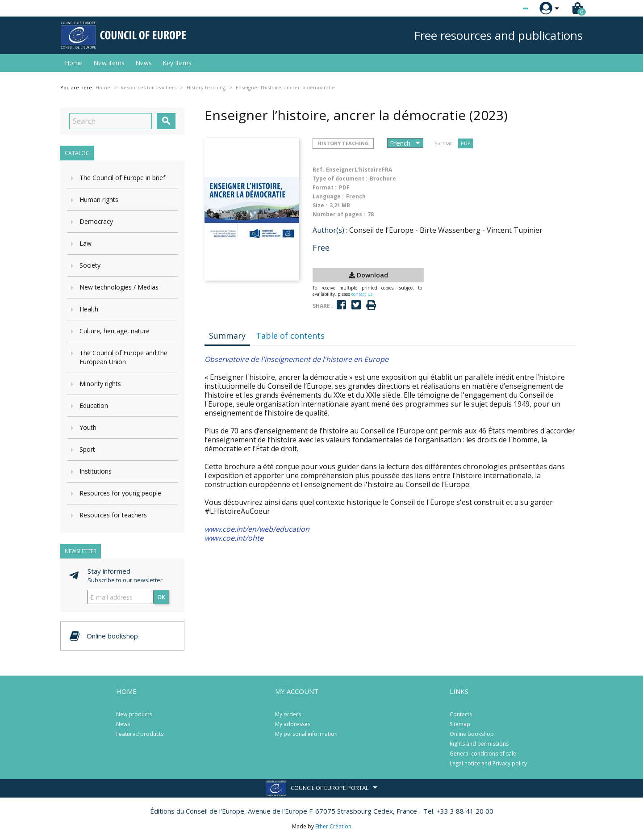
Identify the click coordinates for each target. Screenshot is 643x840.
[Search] (111, 121)
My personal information (306, 734)
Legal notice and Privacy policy (488, 763)
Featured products (140, 734)
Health (89, 309)
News (144, 63)
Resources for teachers (113, 515)
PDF (466, 143)
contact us (362, 294)
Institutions (96, 471)
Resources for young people (120, 493)
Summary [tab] (227, 336)
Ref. (318, 170)
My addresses (293, 724)
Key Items (177, 63)
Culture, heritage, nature (115, 331)
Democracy (96, 221)
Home (74, 63)
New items (109, 63)
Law (86, 243)
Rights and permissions (479, 744)
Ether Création (333, 826)
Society (90, 265)
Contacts (461, 714)
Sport (87, 449)
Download (368, 275)
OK (161, 597)
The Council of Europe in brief (122, 178)
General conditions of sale (483, 754)
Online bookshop (472, 734)
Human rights (99, 199)
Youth (88, 427)
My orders (288, 714)
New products (134, 714)
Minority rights (100, 384)
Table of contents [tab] (290, 336)
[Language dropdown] (509, 8)
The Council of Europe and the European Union (123, 357)
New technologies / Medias (119, 287)
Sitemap (460, 724)
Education (94, 405)
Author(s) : (330, 230)
